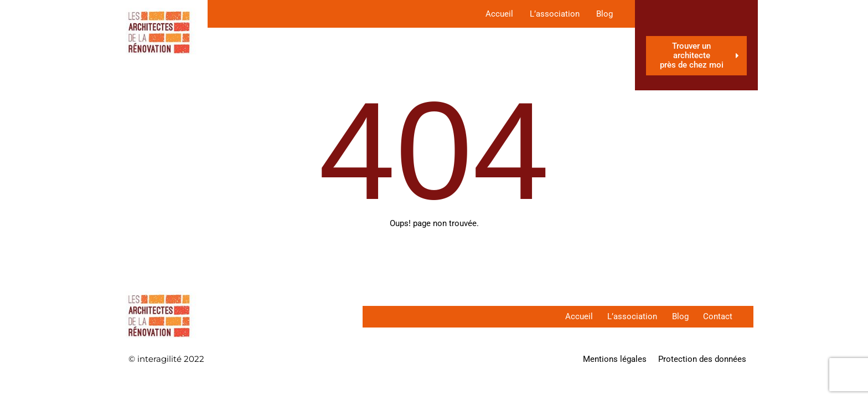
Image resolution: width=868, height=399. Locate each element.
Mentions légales (615, 359)
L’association (555, 14)
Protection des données (702, 359)
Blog (604, 14)
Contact (717, 316)
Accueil (499, 14)
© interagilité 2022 (166, 359)
